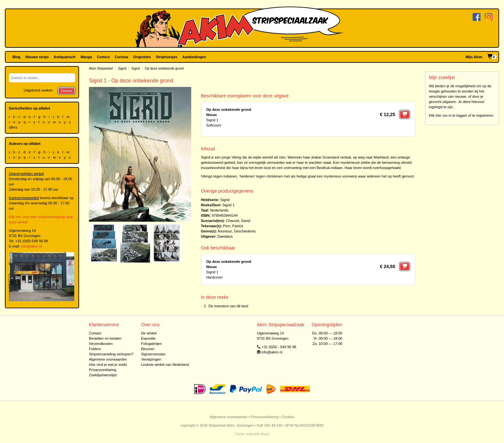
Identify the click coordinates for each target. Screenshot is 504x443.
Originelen (142, 57)
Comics (103, 57)
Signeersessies (153, 354)
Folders (95, 349)
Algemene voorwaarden (108, 359)
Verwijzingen (151, 359)
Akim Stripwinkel (101, 68)
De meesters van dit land (228, 306)
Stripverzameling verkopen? (111, 354)
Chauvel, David (238, 221)
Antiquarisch (65, 57)
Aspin (265, 434)
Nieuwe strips (37, 57)
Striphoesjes (167, 57)
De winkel (149, 333)
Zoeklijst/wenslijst (103, 375)
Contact (95, 333)
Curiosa (121, 57)
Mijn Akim (474, 57)
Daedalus (225, 236)
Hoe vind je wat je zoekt (108, 365)
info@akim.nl (31, 246)
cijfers (13, 127)
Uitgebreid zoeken (38, 90)
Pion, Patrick (233, 226)
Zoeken (67, 91)
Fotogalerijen (151, 344)
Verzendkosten (101, 344)
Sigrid (122, 68)
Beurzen (148, 349)
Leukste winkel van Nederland (165, 365)
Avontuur (225, 231)
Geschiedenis (245, 231)
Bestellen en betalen (105, 338)
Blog (16, 57)
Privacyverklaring (103, 370)
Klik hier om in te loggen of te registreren (461, 115)
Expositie (148, 338)
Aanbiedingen (194, 57)
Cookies (288, 417)
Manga (86, 57)
